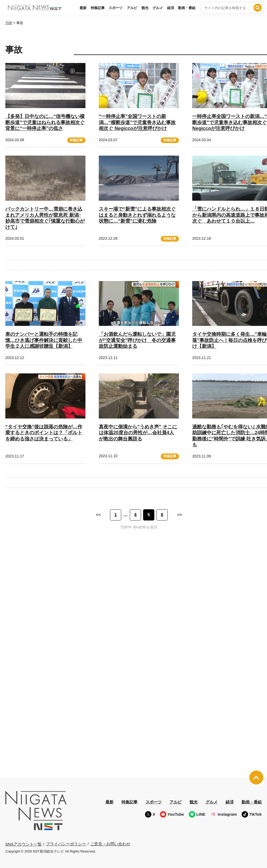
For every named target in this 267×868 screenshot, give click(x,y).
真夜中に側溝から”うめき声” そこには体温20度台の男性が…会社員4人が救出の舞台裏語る (138, 433)
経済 (171, 8)
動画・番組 (187, 8)
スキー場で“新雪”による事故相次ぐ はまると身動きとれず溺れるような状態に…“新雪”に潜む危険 (137, 215)
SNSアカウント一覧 (23, 844)
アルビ (132, 8)
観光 (145, 8)
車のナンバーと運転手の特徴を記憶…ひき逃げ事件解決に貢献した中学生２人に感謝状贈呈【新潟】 (44, 340)
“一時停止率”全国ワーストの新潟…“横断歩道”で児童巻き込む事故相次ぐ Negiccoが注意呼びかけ (137, 122)
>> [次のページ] (180, 515)
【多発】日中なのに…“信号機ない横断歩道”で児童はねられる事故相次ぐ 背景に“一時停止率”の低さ (45, 122)
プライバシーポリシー (66, 844)
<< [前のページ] (98, 515)
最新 (83, 8)
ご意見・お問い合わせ (110, 844)
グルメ (158, 8)
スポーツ (116, 8)
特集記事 (98, 8)
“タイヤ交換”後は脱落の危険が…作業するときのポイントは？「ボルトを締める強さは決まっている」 (44, 433)
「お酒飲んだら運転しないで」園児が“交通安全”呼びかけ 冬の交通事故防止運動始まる (137, 340)
